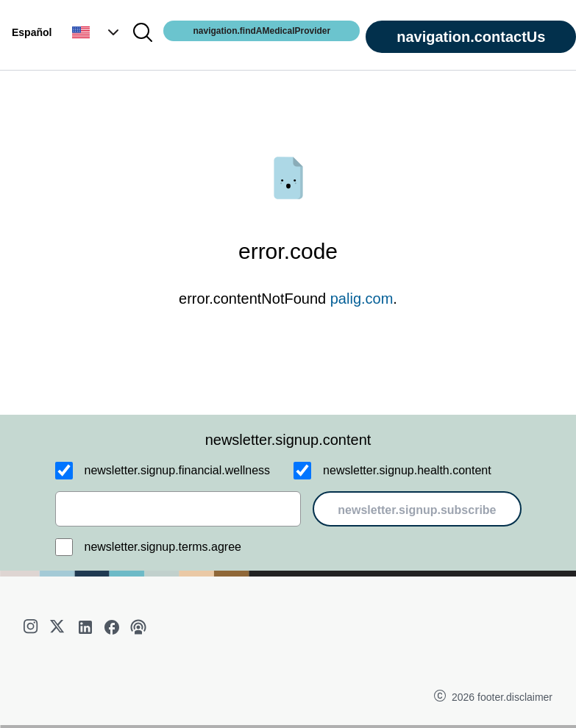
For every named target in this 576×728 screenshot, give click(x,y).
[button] (97, 32)
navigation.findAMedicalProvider (262, 31)
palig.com (362, 299)
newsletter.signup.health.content (407, 470)
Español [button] (32, 32)
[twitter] (59, 627)
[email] (178, 509)
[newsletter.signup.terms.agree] (64, 547)
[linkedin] (85, 627)
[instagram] (32, 627)
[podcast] (138, 627)
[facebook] (112, 627)
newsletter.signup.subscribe (417, 510)
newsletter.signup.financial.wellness (178, 470)
